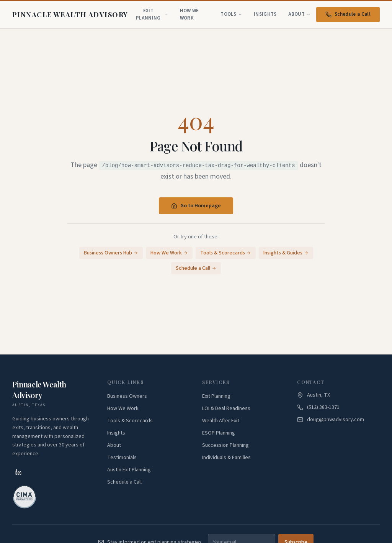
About (300, 14)
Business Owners (127, 396)
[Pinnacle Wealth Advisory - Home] (70, 15)
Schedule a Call (348, 14)
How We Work (189, 15)
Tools (231, 14)
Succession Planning (225, 445)
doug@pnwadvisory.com (336, 420)
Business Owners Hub (111, 253)
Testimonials (122, 458)
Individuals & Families (226, 458)
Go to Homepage (196, 206)
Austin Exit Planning (129, 470)
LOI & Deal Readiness (226, 408)
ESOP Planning (219, 433)
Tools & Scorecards (226, 253)
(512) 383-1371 (323, 407)
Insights (265, 14)
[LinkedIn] (18, 472)
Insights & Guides (286, 253)
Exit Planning (152, 15)
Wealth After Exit (221, 421)
